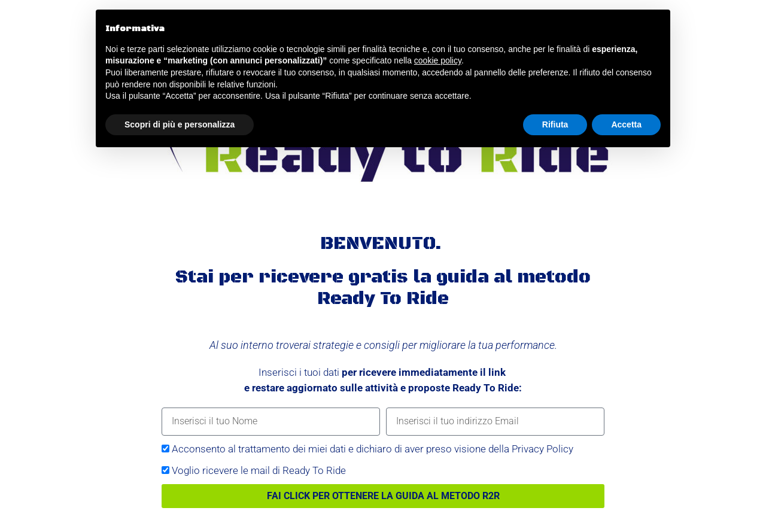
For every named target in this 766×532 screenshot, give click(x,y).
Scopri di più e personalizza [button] (180, 124)
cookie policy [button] (438, 60)
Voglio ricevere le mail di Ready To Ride (259, 470)
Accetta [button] (626, 124)
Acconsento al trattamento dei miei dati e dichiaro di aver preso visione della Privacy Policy (373, 449)
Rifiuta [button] (555, 124)
